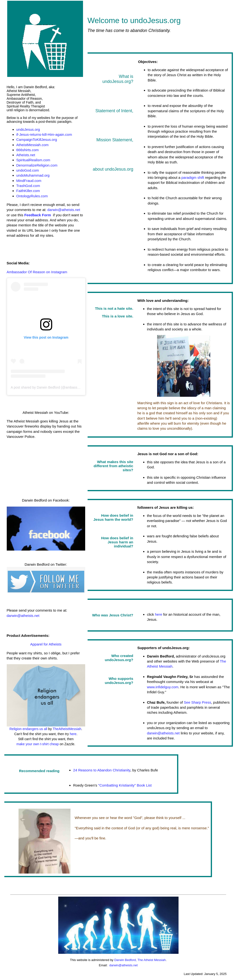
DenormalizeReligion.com (37, 165)
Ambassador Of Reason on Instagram (37, 272)
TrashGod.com (28, 186)
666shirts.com (28, 150)
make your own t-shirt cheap (38, 744)
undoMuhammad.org (33, 175)
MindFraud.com (29, 181)
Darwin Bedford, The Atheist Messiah (140, 960)
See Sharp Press (197, 702)
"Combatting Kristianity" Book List (125, 785)
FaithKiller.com (28, 191)
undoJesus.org (28, 129)
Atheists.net (26, 155)
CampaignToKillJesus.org (37, 140)
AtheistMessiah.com (32, 145)
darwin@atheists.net (64, 210)
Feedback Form (38, 215)
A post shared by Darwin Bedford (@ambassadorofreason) (55, 387)
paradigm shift (193, 177)
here (73, 734)
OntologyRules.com (32, 196)
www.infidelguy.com (163, 687)
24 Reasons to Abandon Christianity (102, 770)
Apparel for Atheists (46, 644)
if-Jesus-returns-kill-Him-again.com (44, 134)
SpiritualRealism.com (33, 160)
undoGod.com (28, 170)
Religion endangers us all (28, 729)
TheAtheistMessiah (67, 729)
